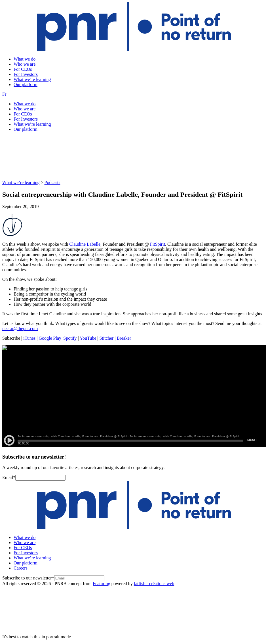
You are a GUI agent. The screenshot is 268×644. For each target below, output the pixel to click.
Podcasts (52, 182)
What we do (25, 59)
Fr (4, 94)
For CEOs (23, 69)
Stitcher (106, 338)
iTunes (29, 338)
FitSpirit (158, 244)
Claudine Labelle (85, 244)
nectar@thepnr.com (20, 329)
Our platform (26, 84)
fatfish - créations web (154, 584)
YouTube (88, 338)
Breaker (124, 338)
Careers (21, 568)
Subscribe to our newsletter (28, 578)
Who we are (25, 64)
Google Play (50, 338)
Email (9, 477)
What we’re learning (32, 79)
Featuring (101, 584)
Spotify (70, 338)
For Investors (26, 74)
